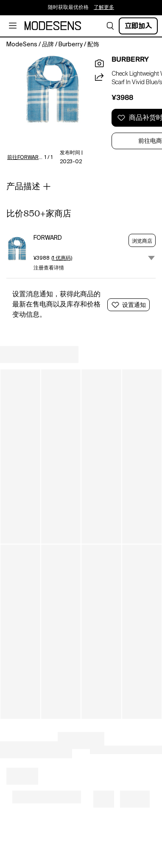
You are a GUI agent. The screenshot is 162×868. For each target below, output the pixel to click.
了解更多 (104, 8)
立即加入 (138, 26)
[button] (110, 26)
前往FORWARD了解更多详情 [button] (27, 158)
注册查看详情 (49, 268)
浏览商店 (142, 241)
